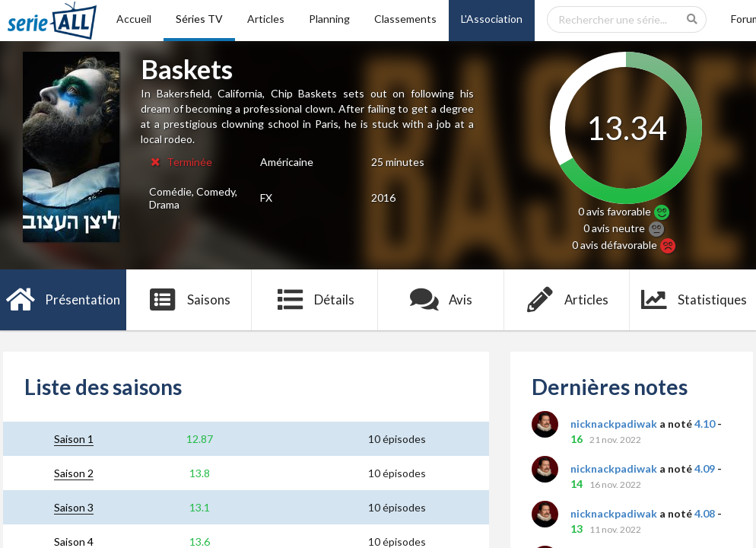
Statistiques (693, 300)
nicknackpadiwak (614, 424)
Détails (315, 300)
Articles (266, 19)
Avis (442, 300)
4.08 (705, 513)
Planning (329, 19)
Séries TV (199, 19)
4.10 (705, 424)
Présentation (64, 300)
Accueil (134, 19)
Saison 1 (74, 439)
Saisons (189, 300)
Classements (405, 19)
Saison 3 (74, 507)
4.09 (705, 468)
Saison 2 (74, 473)
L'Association (492, 19)
